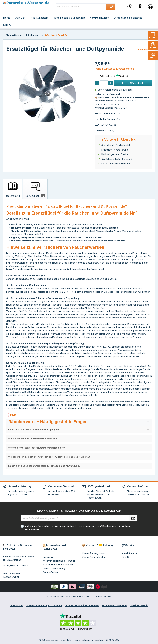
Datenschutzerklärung (54, 568)
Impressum (48, 557)
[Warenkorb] (150, 6)
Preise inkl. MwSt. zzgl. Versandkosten (114, 69)
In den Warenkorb (133, 83)
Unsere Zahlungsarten (93, 553)
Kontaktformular (11, 577)
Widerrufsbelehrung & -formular (59, 561)
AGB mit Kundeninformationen (58, 565)
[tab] (13, 189)
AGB (102, 526)
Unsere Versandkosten (94, 557)
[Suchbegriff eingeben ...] (81, 7)
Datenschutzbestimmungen (52, 526)
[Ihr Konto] (140, 6)
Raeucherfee (145, 50)
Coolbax (99, 640)
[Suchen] (111, 7)
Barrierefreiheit (50, 572)
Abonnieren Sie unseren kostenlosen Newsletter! (79, 511)
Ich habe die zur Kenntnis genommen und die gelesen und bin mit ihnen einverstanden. (78, 528)
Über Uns (126, 557)
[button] (79, 422)
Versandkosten (103, 597)
